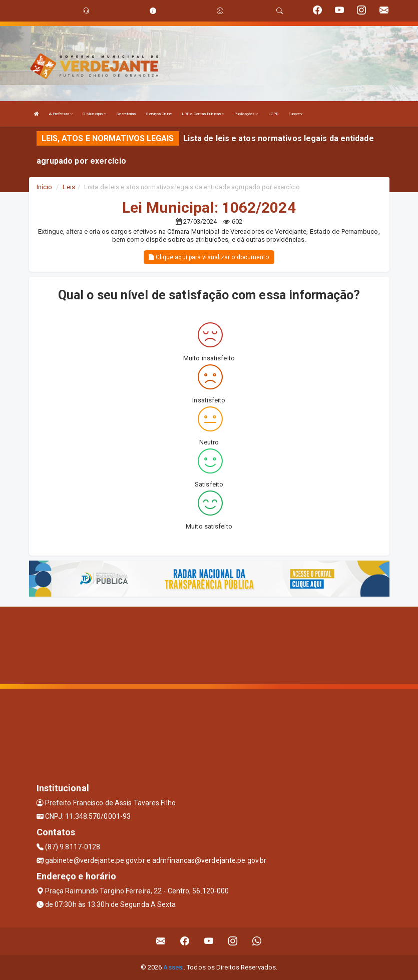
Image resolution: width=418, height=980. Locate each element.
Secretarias (126, 114)
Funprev (295, 114)
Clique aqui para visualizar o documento (209, 257)
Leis (69, 187)
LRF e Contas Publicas (203, 114)
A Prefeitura (61, 114)
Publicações (246, 114)
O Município (94, 114)
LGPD (273, 114)
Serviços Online (159, 114)
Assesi (173, 967)
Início (45, 187)
